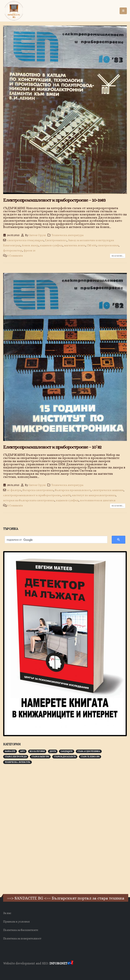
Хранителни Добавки (17, 971)
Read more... (118, 256)
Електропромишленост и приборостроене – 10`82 (52, 447)
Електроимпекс (56, 240)
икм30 (66, 495)
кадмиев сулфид (51, 245)
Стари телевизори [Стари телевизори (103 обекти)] (90, 757)
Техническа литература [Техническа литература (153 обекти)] (17, 762)
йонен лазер (30, 245)
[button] (123, 11)
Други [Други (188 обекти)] (53, 751)
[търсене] (54, 540)
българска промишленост (73, 490)
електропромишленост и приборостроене (32, 495)
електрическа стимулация (25, 240)
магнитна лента (75, 245)
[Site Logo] (14, 11)
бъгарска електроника (38, 490)
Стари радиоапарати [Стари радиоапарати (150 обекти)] (65, 757)
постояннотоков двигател (98, 500)
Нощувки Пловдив (77, 971)
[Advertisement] (33, 829)
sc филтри (14, 490)
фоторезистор (13, 250)
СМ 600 (92, 245)
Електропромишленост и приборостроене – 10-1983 (54, 200)
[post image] (65, 110)
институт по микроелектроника (94, 495)
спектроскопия (108, 245)
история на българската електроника (29, 500)
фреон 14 (29, 250)
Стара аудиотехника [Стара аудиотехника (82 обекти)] (89, 751)
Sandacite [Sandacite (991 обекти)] (10, 751)
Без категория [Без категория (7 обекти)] (37, 751)
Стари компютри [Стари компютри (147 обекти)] (40, 757)
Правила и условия (16, 922)
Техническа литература (67, 235)
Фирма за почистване (48, 971)
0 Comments (15, 256)
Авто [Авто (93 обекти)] (22, 751)
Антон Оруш (38, 235)
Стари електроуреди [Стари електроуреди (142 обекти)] (16, 757)
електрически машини (108, 490)
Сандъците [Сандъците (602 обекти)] (67, 751)
